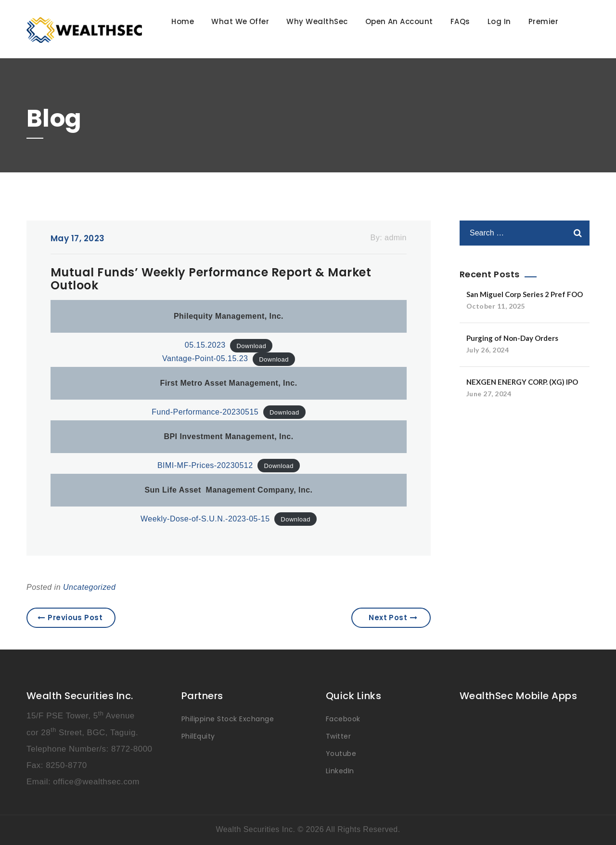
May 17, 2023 (78, 238)
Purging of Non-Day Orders (512, 338)
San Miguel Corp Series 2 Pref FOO (525, 294)
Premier (543, 22)
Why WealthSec (317, 22)
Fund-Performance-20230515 (205, 412)
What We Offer (240, 22)
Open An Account (399, 22)
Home (183, 22)
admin (396, 238)
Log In (499, 22)
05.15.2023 (205, 345)
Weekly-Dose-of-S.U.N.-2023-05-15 (205, 519)
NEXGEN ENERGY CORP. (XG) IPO (522, 382)
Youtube (341, 754)
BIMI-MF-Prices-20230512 (205, 465)
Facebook (343, 719)
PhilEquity (198, 736)
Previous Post (70, 617)
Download (251, 345)
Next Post (393, 617)
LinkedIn (340, 771)
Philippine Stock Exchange (228, 719)
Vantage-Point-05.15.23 (205, 358)
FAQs (460, 22)
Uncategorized (89, 587)
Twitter (338, 736)
